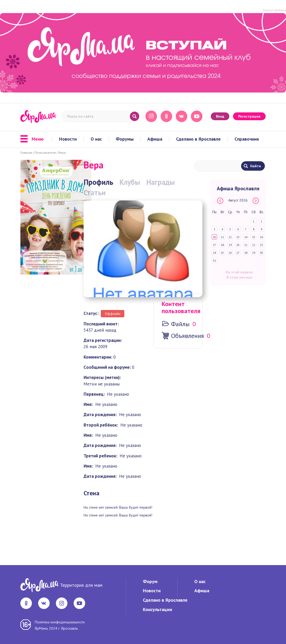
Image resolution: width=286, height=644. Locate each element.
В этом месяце (239, 277)
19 (230, 245)
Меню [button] (32, 139)
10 (214, 237)
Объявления (188, 336)
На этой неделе (239, 272)
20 (238, 245)
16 (261, 237)
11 (222, 237)
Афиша (155, 139)
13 (238, 237)
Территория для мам (81, 585)
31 (214, 261)
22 (254, 245)
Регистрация (249, 116)
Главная (26, 153)
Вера (62, 153)
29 (254, 253)
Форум (150, 581)
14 (246, 237)
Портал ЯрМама (274, 10)
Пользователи (45, 153)
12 (230, 237)
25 (222, 253)
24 (214, 253)
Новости (68, 139)
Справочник (247, 139)
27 (238, 253)
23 (261, 245)
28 (246, 253)
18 (222, 245)
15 (254, 237)
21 (246, 245)
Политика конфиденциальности (60, 622)
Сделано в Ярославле (198, 139)
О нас (96, 139)
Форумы (125, 139)
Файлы (180, 324)
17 (214, 245)
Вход (220, 116)
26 (230, 253)
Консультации (157, 609)
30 (261, 253)
